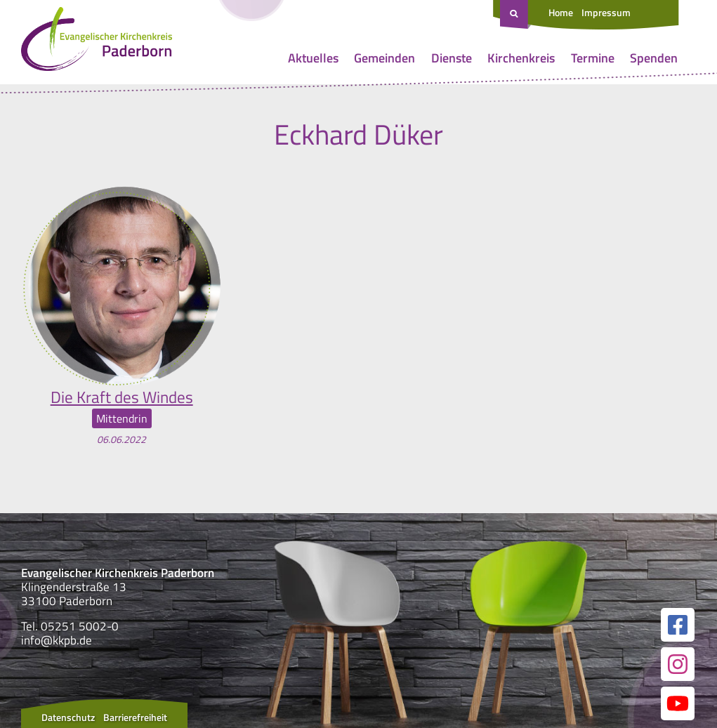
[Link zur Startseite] (97, 42)
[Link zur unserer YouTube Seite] (678, 703)
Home (561, 12)
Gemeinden (384, 58)
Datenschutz (68, 716)
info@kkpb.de (57, 640)
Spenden (654, 58)
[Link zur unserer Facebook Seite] (678, 624)
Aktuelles (313, 58)
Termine (593, 58)
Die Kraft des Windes (121, 397)
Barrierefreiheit (135, 716)
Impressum (606, 12)
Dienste (452, 58)
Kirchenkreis (521, 58)
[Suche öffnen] (515, 15)
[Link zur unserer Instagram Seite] (678, 663)
